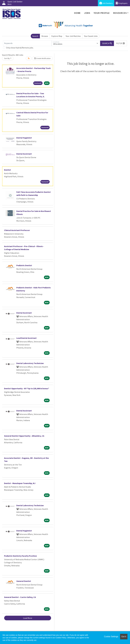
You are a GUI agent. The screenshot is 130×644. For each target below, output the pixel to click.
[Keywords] (27, 43)
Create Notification (42, 58)
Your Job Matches (73, 36)
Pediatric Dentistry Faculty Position (20, 556)
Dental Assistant (24, 154)
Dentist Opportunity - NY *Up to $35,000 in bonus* (27, 388)
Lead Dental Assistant (26, 338)
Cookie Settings (111, 637)
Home (77, 13)
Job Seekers (106, 3)
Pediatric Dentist (24, 265)
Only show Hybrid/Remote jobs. (20, 48)
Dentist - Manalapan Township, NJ (20, 483)
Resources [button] (120, 13)
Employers (122, 3)
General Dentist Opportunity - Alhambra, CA (24, 436)
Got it (124, 637)
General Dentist (24, 581)
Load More (28, 618)
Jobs (87, 13)
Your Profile (102, 13)
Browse (45, 36)
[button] (120, 43)
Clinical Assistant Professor (17, 230)
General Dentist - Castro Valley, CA (20, 597)
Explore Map (57, 36)
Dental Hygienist (24, 138)
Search (35, 36)
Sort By (7, 58)
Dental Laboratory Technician (30, 363)
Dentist (7, 170)
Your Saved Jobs (91, 36)
